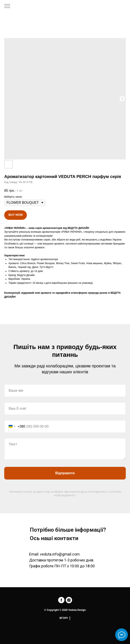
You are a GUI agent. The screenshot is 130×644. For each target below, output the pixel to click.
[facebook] (61, 600)
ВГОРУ (65, 618)
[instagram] (69, 600)
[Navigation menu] (7, 6)
